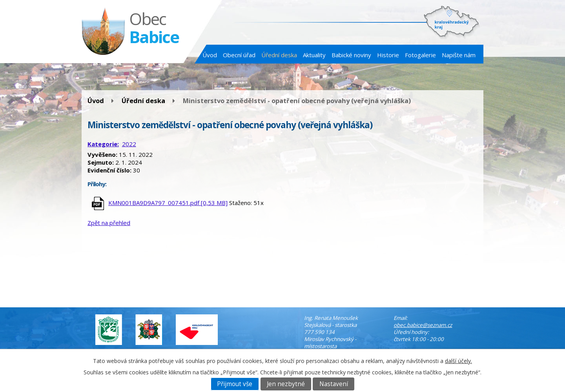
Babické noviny (351, 55)
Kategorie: (103, 144)
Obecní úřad (239, 55)
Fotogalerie (420, 55)
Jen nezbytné (286, 384)
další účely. (458, 361)
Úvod (210, 55)
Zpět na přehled (109, 223)
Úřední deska (279, 55)
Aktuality (314, 55)
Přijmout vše (235, 384)
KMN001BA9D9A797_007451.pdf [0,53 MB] (168, 203)
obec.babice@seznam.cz (423, 325)
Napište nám (459, 55)
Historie (388, 55)
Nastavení (334, 384)
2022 (129, 144)
